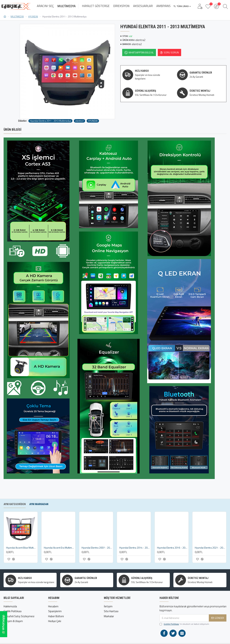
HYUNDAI (33, 16)
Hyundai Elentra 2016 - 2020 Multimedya (172, 548)
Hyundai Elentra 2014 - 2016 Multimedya (135, 548)
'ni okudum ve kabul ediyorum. (185, 624)
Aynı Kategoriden (15, 504)
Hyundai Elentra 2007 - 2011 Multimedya (97, 548)
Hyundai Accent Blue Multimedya (21, 548)
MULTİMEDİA (17, 16)
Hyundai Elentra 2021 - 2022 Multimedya (210, 548)
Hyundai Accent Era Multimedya (59, 548)
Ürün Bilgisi (12, 130)
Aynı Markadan (39, 504)
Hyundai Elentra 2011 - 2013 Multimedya (50, 121)
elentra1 (80, 121)
